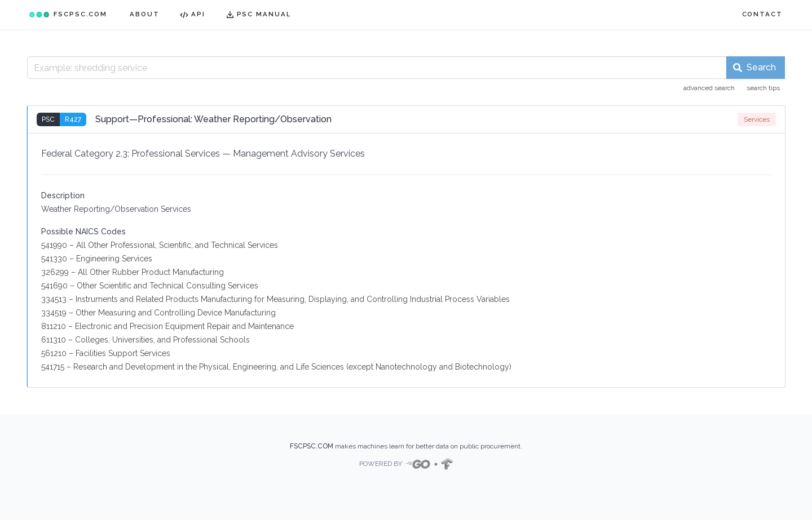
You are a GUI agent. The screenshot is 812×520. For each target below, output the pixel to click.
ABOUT (145, 14)
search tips (763, 88)
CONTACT (762, 14)
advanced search (709, 88)
